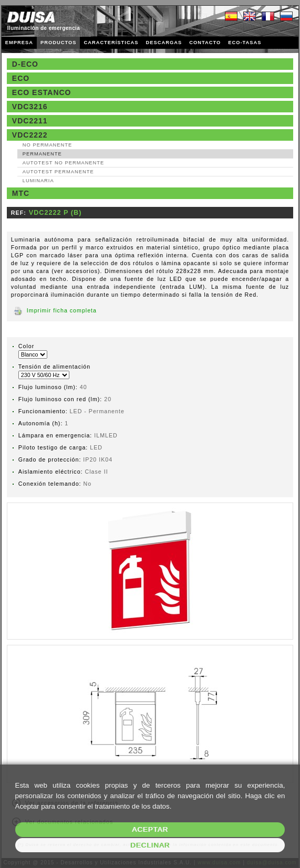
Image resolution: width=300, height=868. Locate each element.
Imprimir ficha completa (62, 310)
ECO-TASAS (245, 43)
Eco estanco (42, 92)
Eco (21, 78)
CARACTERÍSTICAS (111, 43)
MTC (21, 193)
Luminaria (38, 181)
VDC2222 (30, 135)
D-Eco (25, 64)
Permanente (42, 154)
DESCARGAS (164, 43)
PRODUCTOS (58, 43)
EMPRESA (19, 43)
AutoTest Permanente (58, 172)
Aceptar (150, 829)
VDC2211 (30, 121)
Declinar (150, 845)
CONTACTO (205, 43)
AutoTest (63, 163)
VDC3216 (30, 107)
